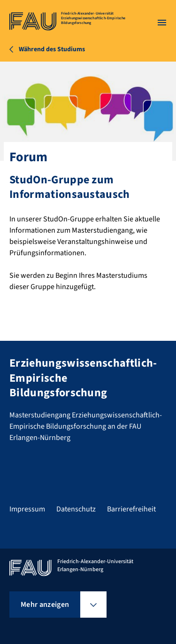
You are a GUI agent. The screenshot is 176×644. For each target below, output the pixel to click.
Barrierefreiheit (131, 509)
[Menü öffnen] (162, 23)
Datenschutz (76, 509)
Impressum (27, 509)
